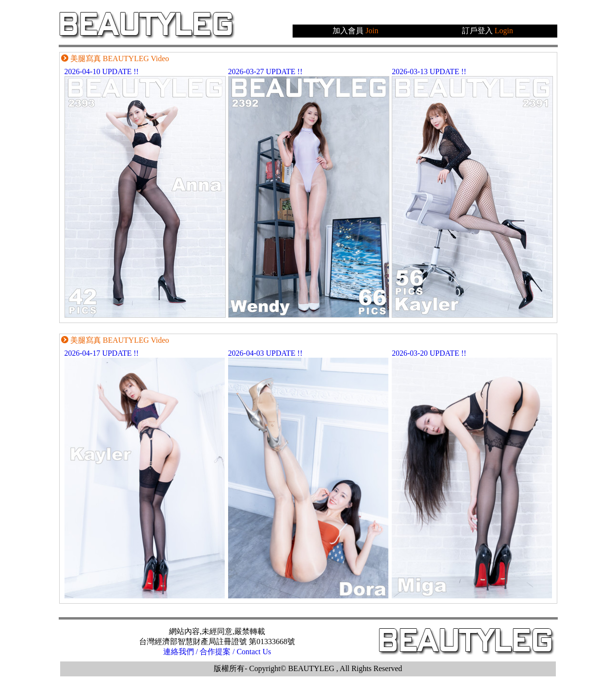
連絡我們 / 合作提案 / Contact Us (217, 652)
